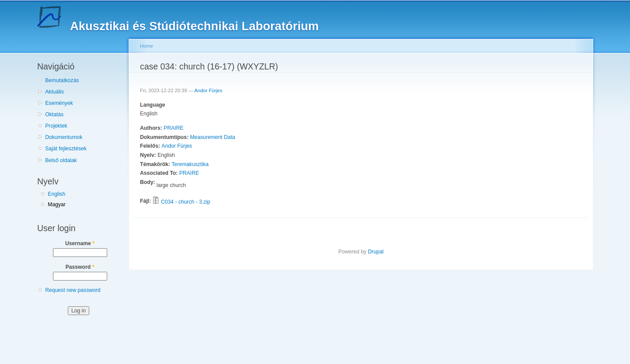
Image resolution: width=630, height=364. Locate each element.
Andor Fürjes (208, 90)
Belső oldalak (61, 160)
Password (80, 267)
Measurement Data (212, 137)
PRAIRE (173, 128)
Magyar (57, 205)
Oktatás (54, 114)
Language (152, 105)
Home (147, 46)
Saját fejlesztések (66, 149)
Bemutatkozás (62, 80)
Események (59, 103)
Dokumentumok (64, 137)
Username (80, 243)
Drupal (376, 252)
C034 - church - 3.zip (186, 202)
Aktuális (54, 92)
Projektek (56, 126)
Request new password (73, 290)
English (56, 194)
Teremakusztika (190, 164)
